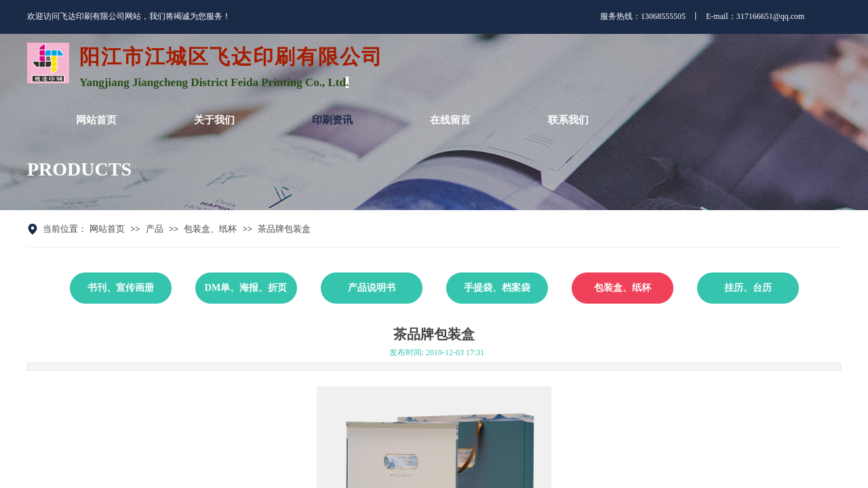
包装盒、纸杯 (210, 229)
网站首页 (107, 229)
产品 (155, 229)
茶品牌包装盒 (284, 229)
